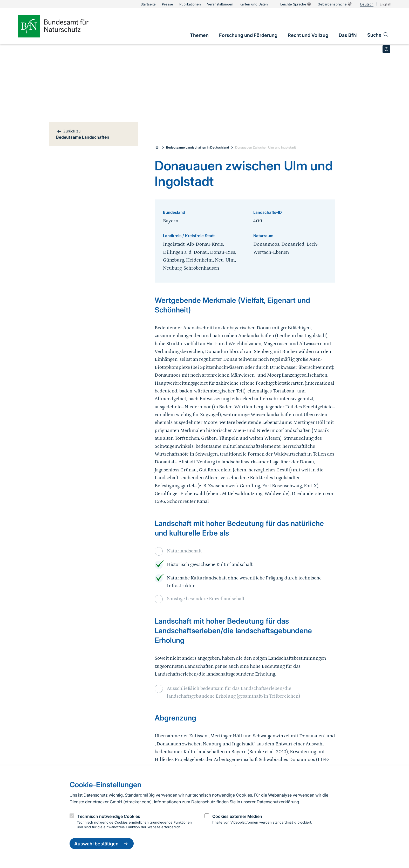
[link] (199, 35)
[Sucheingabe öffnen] (378, 35)
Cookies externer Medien (237, 816)
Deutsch (367, 4)
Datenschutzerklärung (278, 802)
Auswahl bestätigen (102, 844)
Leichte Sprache (296, 4)
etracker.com (138, 802)
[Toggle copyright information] (386, 49)
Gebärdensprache (335, 4)
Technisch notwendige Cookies (109, 816)
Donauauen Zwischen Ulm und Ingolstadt (265, 147)
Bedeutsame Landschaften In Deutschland (197, 147)
